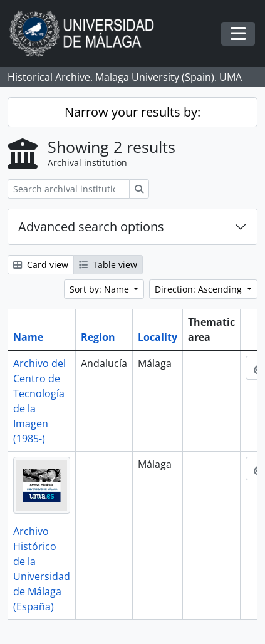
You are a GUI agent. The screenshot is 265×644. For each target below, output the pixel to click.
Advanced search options (91, 226)
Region (98, 337)
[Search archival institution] (69, 189)
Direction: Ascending (200, 289)
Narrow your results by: (132, 112)
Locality (158, 337)
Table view (108, 265)
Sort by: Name (101, 289)
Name (28, 337)
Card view (41, 265)
